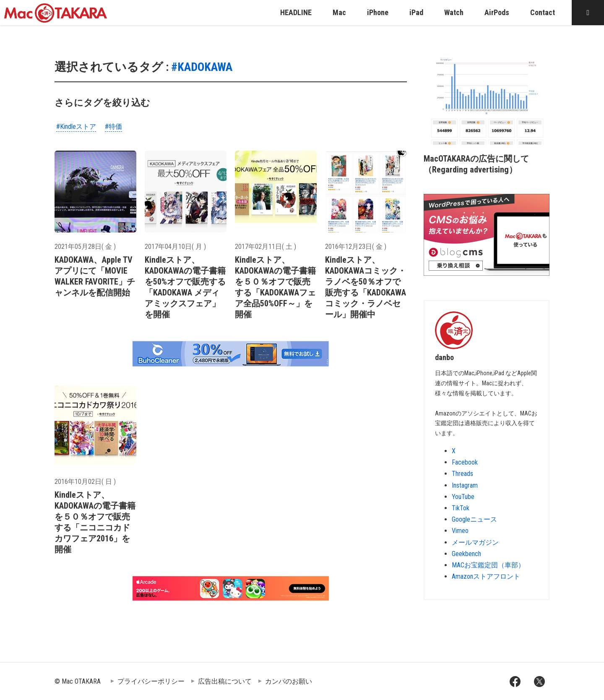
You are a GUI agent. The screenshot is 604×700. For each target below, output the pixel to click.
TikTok (461, 508)
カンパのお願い (289, 681)
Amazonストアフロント (486, 576)
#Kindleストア (76, 127)
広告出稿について (225, 681)
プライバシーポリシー (151, 681)
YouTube (463, 497)
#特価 (113, 127)
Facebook (465, 462)
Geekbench (466, 554)
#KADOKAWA (202, 67)
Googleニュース (474, 519)
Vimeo (460, 531)
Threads (462, 474)
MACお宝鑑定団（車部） (488, 565)
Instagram (465, 485)
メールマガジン (475, 542)
